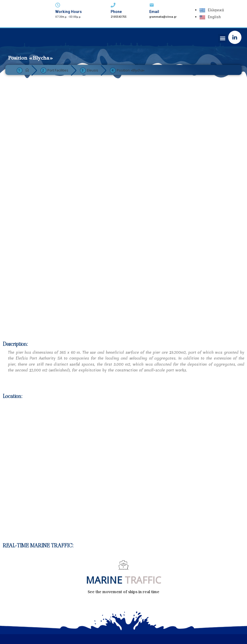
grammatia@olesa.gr (163, 17)
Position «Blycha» (131, 70)
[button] (223, 38)
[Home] (27, 70)
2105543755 (119, 17)
